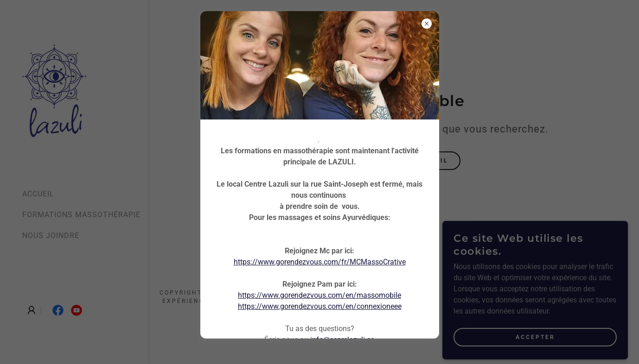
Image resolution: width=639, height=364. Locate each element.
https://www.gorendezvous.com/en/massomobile (319, 295)
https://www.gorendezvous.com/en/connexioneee (320, 306)
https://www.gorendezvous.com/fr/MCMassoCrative (320, 262)
